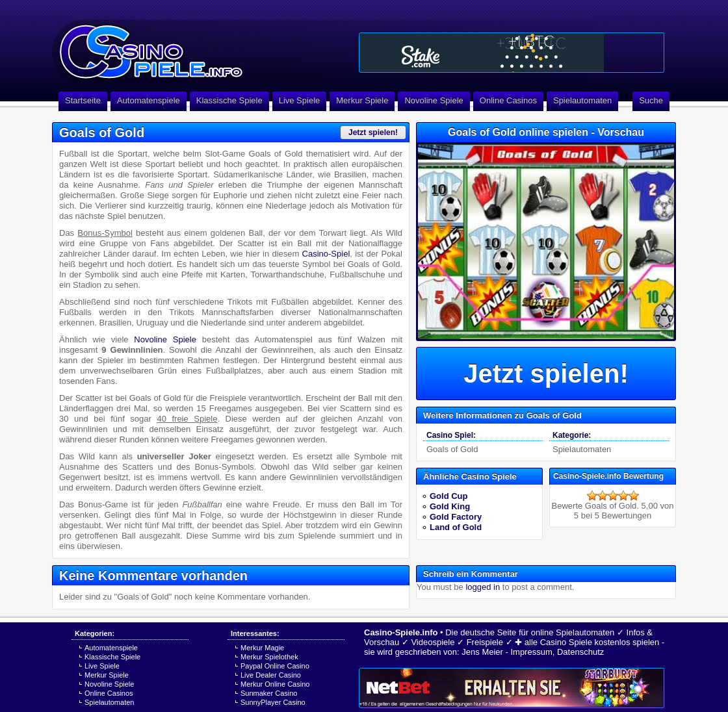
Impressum (531, 652)
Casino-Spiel (326, 254)
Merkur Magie (262, 648)
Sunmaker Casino (269, 693)
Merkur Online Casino (275, 684)
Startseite (83, 100)
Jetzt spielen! (373, 133)
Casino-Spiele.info (401, 632)
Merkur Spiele (362, 100)
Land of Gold (456, 527)
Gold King (450, 506)
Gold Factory (456, 517)
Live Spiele (300, 100)
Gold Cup (449, 496)
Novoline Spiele (434, 100)
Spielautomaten (582, 100)
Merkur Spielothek (269, 657)
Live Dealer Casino (271, 675)
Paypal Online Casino (275, 666)
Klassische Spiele (229, 100)
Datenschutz (580, 652)
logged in (483, 587)
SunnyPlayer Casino (273, 702)
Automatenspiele (149, 100)
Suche (651, 100)
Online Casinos (508, 100)
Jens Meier (482, 652)
